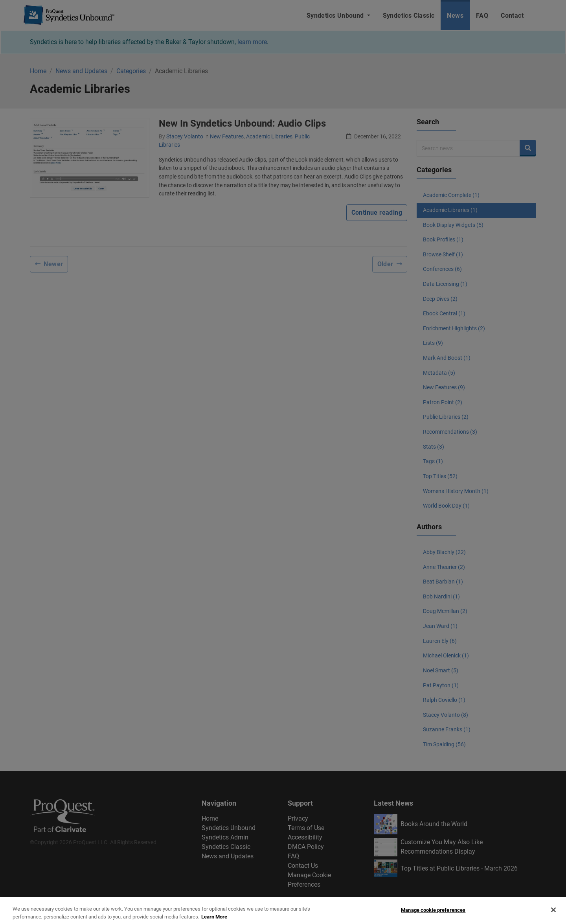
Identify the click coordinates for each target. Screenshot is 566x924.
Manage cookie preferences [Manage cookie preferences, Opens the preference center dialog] (433, 912)
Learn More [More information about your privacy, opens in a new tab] (214, 919)
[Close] (553, 913)
